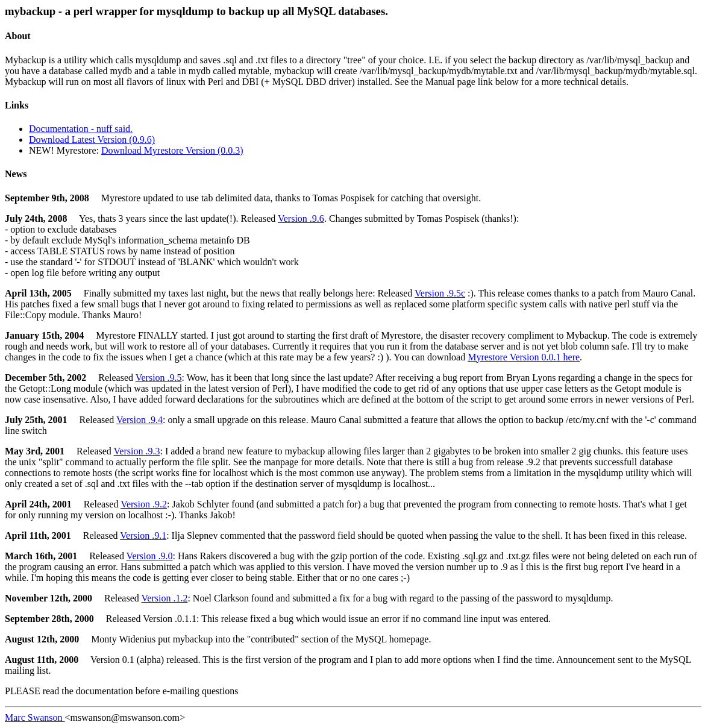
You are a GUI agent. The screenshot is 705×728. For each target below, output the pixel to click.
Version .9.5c (440, 293)
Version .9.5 (159, 378)
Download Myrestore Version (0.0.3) (172, 150)
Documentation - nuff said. (81, 129)
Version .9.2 (144, 504)
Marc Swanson (35, 717)
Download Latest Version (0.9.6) (92, 140)
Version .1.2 (165, 598)
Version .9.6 (301, 218)
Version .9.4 (139, 420)
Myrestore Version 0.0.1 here (524, 357)
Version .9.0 (150, 556)
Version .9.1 (143, 535)
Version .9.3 (137, 451)
